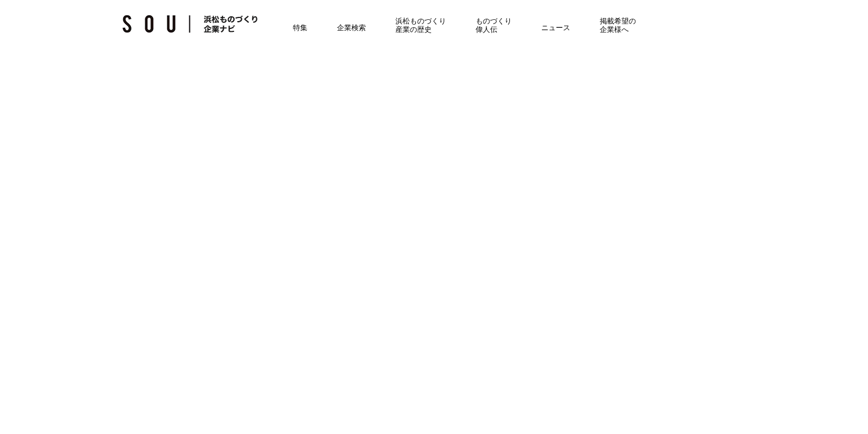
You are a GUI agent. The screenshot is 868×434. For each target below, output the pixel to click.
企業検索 (343, 26)
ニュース (547, 26)
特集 (291, 26)
